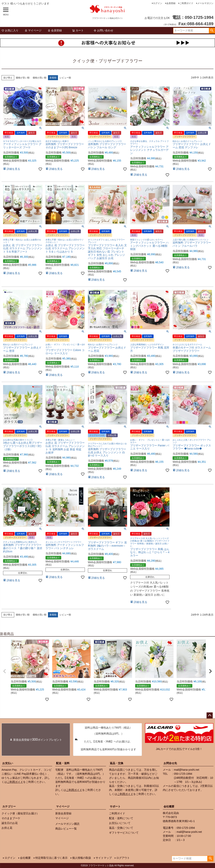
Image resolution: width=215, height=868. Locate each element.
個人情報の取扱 (82, 858)
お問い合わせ (103, 30)
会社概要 (169, 806)
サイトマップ (104, 858)
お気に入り (10, 30)
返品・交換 (117, 763)
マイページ (33, 30)
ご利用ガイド (186, 3)
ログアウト (123, 858)
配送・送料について (121, 818)
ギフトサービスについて (124, 833)
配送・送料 (63, 763)
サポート (115, 806)
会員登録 (171, 3)
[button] (5, 671)
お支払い (8, 763)
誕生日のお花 (10, 823)
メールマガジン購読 (67, 824)
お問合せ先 (170, 763)
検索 (212, 31)
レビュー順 (65, 78)
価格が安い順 (23, 78)
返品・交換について (121, 828)
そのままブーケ (11, 818)
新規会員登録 (63, 813)
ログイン (158, 3)
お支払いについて (120, 823)
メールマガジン (205, 3)
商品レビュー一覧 (66, 829)
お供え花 (7, 828)
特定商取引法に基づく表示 (51, 858)
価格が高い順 (40, 78)
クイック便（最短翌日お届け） (20, 813)
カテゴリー (9, 806)
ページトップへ (210, 715)
